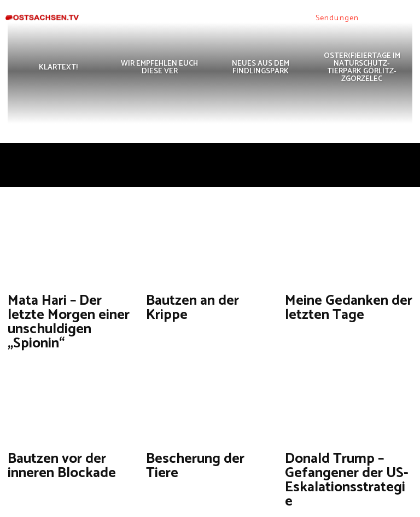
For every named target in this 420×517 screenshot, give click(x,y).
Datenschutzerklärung (307, 507)
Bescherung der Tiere (189, 419)
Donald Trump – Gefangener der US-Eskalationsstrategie (342, 424)
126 (176, 469)
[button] (373, 18)
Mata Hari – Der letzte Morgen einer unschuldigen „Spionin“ (68, 303)
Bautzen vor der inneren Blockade (56, 424)
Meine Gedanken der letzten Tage (341, 303)
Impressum (369, 507)
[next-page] (200, 469)
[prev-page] (17, 469)
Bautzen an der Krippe (190, 298)
